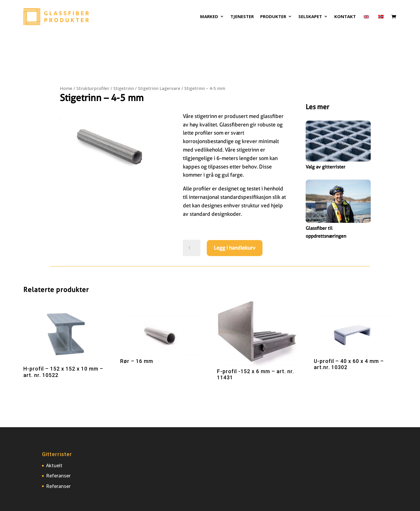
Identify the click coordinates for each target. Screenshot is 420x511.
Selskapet (310, 17)
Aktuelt (54, 465)
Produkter (273, 17)
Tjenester (242, 17)
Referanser (58, 476)
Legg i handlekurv (235, 248)
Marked (209, 17)
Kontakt (345, 17)
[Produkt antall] (192, 248)
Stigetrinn (124, 88)
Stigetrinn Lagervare (159, 88)
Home (66, 88)
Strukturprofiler (93, 88)
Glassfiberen (234, 125)
